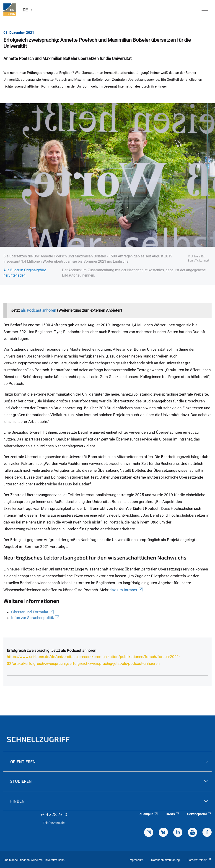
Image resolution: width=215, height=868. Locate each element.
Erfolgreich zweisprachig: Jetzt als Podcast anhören (52, 650)
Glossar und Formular (33, 612)
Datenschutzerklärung (165, 860)
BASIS (173, 814)
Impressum (136, 860)
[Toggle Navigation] (205, 9)
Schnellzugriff (38, 739)
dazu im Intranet (126, 590)
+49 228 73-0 (54, 814)
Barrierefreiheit (199, 860)
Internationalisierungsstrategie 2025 (113, 495)
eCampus (149, 814)
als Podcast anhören (38, 310)
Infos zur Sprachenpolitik (36, 618)
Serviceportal (199, 814)
